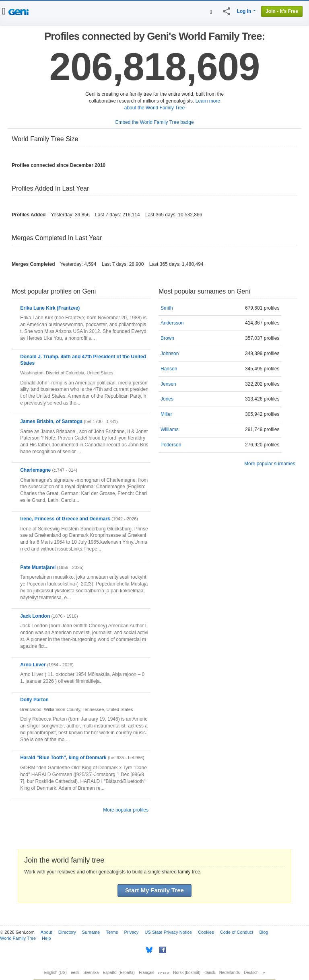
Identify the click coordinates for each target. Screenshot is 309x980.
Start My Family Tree (154, 890)
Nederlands (230, 973)
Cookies (206, 932)
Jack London (35, 616)
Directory (67, 932)
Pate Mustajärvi (38, 567)
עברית (164, 973)
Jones (167, 399)
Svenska (91, 973)
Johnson (170, 353)
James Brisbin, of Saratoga (51, 421)
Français (146, 973)
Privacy (131, 932)
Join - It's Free (282, 11)
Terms (112, 932)
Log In (244, 11)
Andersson (172, 323)
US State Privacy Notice (168, 932)
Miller (166, 414)
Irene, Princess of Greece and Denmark (65, 519)
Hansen (169, 369)
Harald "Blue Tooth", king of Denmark (63, 758)
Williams (170, 429)
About (46, 932)
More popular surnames (270, 464)
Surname (91, 932)
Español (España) (119, 973)
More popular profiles (126, 810)
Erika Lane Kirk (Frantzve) (50, 308)
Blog (264, 932)
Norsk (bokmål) (187, 973)
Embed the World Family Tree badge (154, 122)
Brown (167, 338)
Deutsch (251, 973)
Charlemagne (35, 470)
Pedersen (171, 445)
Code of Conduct (237, 932)
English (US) (56, 973)
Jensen (168, 384)
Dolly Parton (34, 700)
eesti (75, 973)
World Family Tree (18, 938)
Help (46, 938)
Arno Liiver (33, 665)
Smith (167, 308)
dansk (210, 973)
